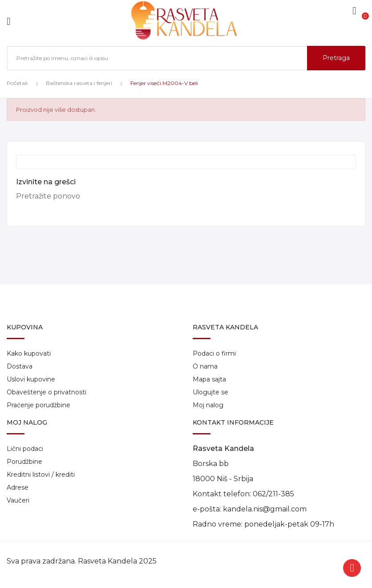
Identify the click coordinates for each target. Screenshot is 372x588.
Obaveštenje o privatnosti (46, 392)
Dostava (20, 366)
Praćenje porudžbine (38, 405)
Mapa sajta (209, 379)
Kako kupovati (29, 353)
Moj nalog (208, 405)
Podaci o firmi (214, 353)
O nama (205, 366)
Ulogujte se (210, 392)
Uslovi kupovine (31, 379)
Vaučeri (18, 500)
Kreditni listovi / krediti (41, 474)
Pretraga (336, 58)
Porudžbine (24, 462)
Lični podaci (25, 449)
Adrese (18, 487)
